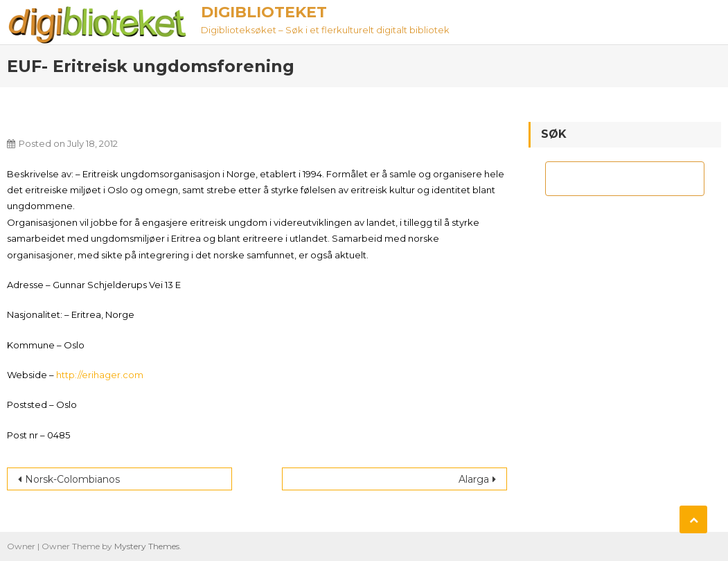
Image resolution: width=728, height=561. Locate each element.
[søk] (612, 179)
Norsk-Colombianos (72, 479)
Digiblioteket (264, 12)
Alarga (474, 479)
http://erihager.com (100, 375)
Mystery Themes (147, 546)
